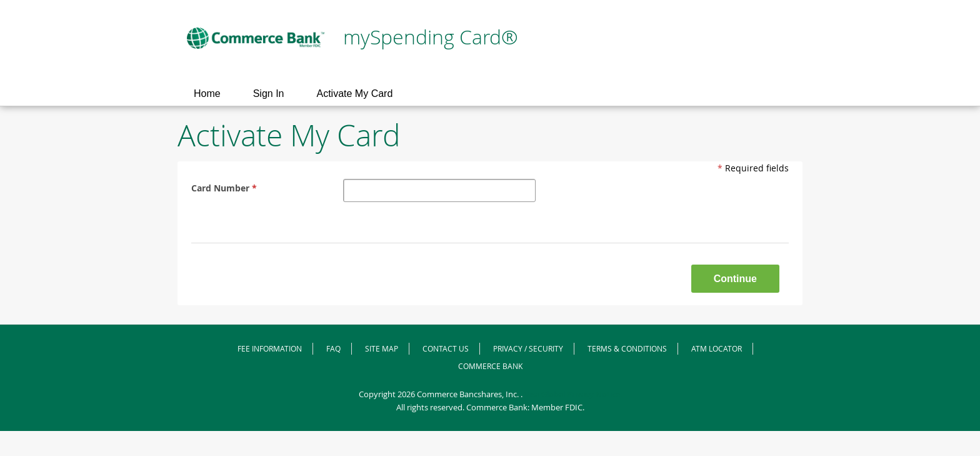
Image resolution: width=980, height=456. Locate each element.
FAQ (333, 348)
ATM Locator (717, 348)
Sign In (269, 94)
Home (207, 94)
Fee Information (270, 348)
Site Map (382, 348)
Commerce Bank (490, 366)
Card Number (225, 188)
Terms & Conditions (627, 348)
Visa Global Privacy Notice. (573, 394)
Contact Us (446, 348)
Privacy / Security (528, 348)
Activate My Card (355, 94)
